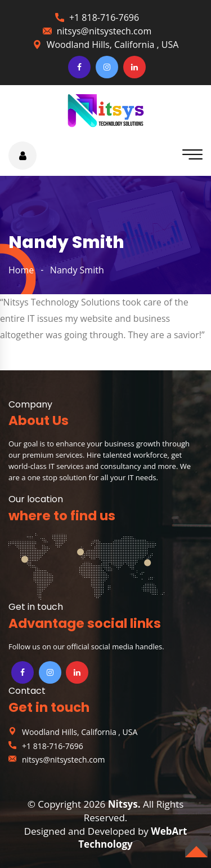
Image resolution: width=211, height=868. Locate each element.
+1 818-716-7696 (104, 17)
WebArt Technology (133, 838)
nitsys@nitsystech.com (104, 31)
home (21, 270)
